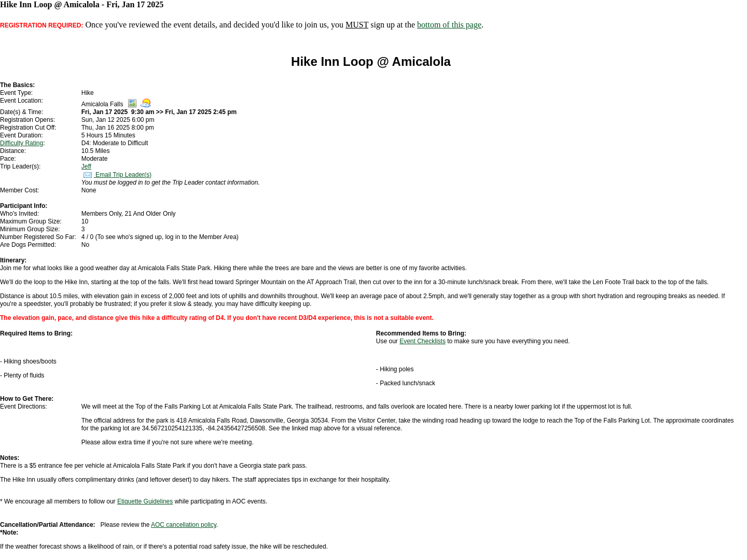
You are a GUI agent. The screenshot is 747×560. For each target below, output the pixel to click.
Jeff (86, 166)
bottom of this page (449, 25)
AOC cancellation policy (184, 525)
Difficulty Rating (22, 143)
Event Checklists (423, 341)
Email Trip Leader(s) (116, 175)
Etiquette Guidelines (145, 501)
